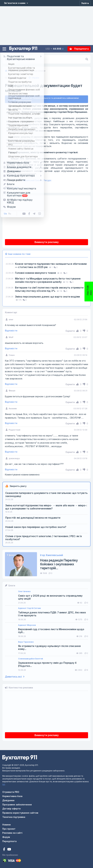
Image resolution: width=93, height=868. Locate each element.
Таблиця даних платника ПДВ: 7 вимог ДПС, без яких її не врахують (52, 614)
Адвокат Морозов (27, 625)
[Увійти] (85, 3)
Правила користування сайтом (20, 813)
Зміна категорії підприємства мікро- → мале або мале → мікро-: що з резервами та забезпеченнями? (46, 507)
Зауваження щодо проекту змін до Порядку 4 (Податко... (47, 664)
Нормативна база (12, 796)
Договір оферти (11, 809)
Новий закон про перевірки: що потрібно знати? (36, 527)
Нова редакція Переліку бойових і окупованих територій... (59, 564)
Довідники (8, 800)
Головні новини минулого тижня (36, 273)
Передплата (79, 49)
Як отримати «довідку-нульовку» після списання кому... (49, 648)
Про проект (9, 829)
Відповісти (11, 331)
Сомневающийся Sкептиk (31, 659)
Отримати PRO (11, 792)
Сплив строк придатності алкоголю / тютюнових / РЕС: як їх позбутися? (44, 538)
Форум (6, 837)
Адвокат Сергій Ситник (29, 608)
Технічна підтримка (14, 817)
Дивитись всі (15, 677)
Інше (17, 187)
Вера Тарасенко (26, 642)
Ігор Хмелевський (52, 555)
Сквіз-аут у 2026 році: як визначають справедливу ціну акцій (50, 597)
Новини (6, 825)
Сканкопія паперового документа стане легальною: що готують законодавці (46, 495)
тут (4, 784)
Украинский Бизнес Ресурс (28, 180)
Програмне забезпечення (17, 805)
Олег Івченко (24, 591)
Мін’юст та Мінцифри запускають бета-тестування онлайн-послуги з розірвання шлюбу (48, 280)
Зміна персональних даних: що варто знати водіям (47, 297)
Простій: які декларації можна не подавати (33, 518)
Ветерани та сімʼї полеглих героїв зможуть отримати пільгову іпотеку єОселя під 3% (49, 289)
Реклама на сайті (12, 833)
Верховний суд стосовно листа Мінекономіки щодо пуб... (51, 631)
